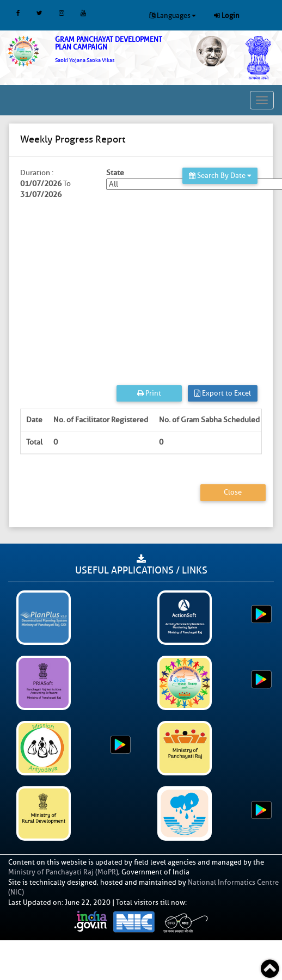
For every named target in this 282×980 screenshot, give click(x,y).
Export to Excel (223, 393)
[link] (117, 50)
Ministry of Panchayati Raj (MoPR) (63, 872)
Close (233, 492)
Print (149, 393)
